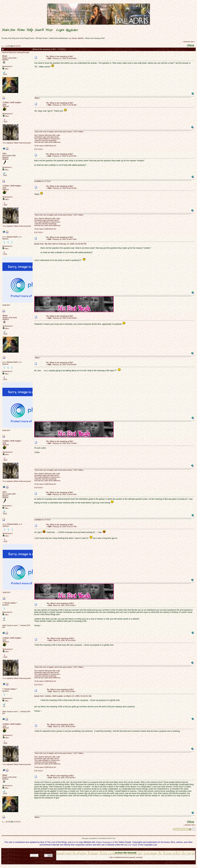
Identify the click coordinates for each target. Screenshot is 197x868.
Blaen (5, 56)
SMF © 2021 (124, 850)
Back (126, 862)
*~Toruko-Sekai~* (10, 603)
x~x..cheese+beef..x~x (12, 237)
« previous (186, 42)
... (5, 46)
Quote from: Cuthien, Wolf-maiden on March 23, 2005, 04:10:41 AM (63, 696)
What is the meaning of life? (95, 38)
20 (9, 46)
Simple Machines (137, 850)
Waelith (80, 38)
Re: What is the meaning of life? (60, 57)
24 (19, 46)
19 (7, 46)
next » (192, 42)
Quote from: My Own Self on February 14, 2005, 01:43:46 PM (60, 244)
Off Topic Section (42, 38)
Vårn (4, 154)
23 (17, 46)
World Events (54, 38)
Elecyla (74, 38)
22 (15, 46)
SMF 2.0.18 (112, 850)
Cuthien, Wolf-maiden (12, 103)
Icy (70, 38)
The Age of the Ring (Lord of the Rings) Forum (18, 38)
